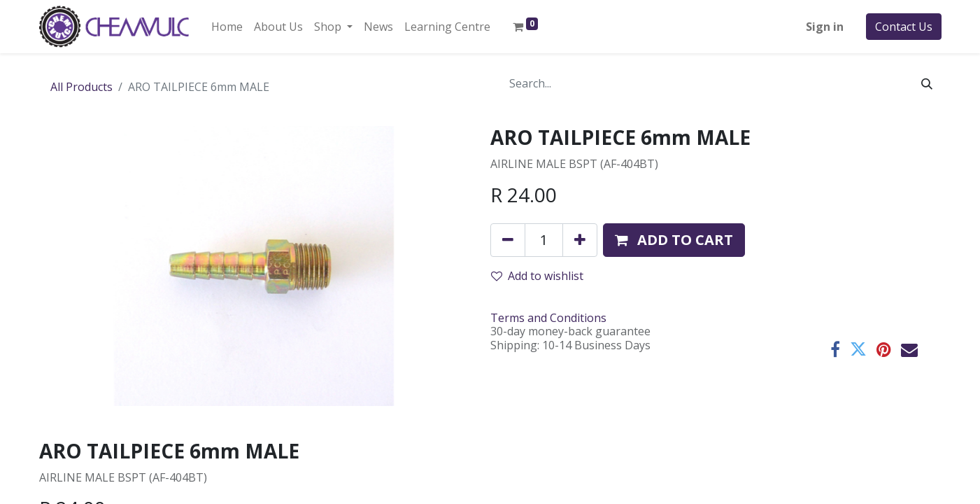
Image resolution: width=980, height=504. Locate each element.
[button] (674, 240)
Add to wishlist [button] (537, 276)
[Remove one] (508, 240)
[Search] (927, 83)
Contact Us (904, 27)
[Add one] (580, 240)
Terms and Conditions (548, 318)
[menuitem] (227, 27)
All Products (81, 87)
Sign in (825, 27)
